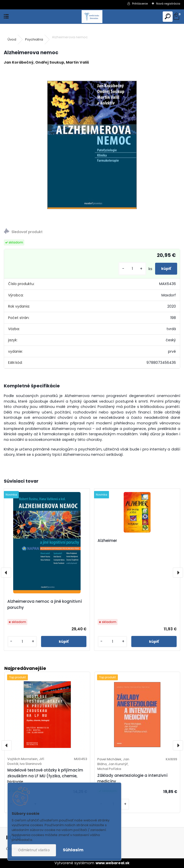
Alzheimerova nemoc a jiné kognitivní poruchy (45, 604)
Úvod (12, 39)
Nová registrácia (168, 4)
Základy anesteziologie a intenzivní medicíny (132, 778)
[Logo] (92, 17)
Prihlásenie (140, 4)
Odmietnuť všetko (34, 850)
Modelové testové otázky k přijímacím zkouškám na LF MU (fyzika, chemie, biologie (45, 776)
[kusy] (132, 269)
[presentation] (6, 573)
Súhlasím (73, 850)
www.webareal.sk (113, 863)
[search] (168, 17)
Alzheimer (107, 541)
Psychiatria (34, 39)
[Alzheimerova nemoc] (92, 145)
